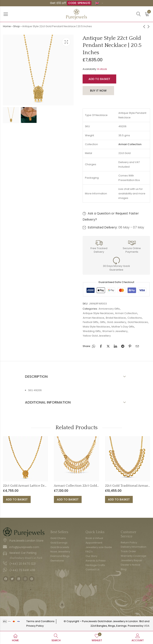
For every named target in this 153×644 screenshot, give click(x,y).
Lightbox (66, 42)
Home (7, 26)
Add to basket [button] (17, 499)
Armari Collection (126, 313)
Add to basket (99, 79)
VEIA (147, 626)
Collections (135, 318)
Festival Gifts (91, 322)
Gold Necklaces (138, 322)
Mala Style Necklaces (96, 327)
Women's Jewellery (115, 331)
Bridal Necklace (116, 318)
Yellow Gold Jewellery (97, 336)
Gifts (103, 322)
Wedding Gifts (92, 331)
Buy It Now (98, 91)
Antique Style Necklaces (98, 313)
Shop (17, 26)
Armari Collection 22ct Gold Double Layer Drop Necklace (97, 486)
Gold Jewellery (117, 322)
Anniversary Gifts (109, 309)
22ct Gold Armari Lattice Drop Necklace (33, 486)
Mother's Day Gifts (123, 327)
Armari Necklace (94, 318)
